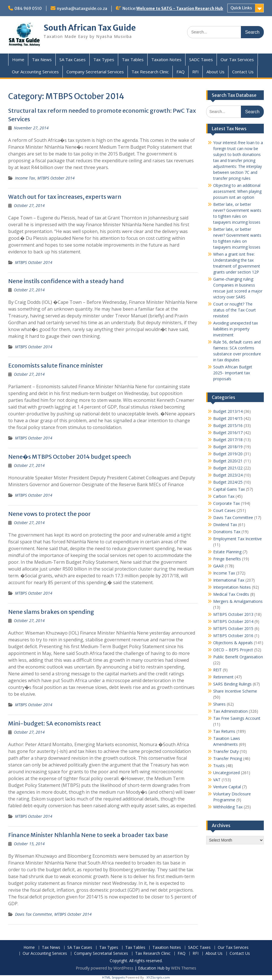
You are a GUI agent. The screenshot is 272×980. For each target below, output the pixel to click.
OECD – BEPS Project (233, 650)
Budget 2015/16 (228, 425)
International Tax (229, 580)
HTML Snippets (113, 977)
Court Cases (224, 510)
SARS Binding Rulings (232, 684)
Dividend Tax (225, 525)
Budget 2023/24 (228, 475)
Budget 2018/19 (228, 447)
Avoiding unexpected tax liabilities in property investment (236, 329)
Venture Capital (227, 787)
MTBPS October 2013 (233, 614)
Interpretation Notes (232, 587)
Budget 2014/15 (228, 418)
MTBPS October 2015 (233, 628)
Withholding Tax (228, 807)
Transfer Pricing (228, 758)
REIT (217, 670)
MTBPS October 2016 (233, 636)
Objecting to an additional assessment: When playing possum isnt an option (237, 191)
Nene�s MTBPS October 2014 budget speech (70, 457)
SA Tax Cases (73, 59)
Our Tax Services (237, 59)
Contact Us (243, 72)
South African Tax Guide (90, 28)
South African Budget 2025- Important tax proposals (233, 373)
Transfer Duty (226, 751)
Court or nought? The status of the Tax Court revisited (235, 310)
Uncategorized (226, 773)
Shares (219, 704)
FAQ (181, 72)
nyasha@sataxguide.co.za (82, 8)
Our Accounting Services (35, 72)
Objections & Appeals (233, 643)
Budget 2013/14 (228, 411)
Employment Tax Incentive (238, 539)
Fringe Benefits (227, 559)
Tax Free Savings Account (237, 718)
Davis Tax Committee (34, 914)
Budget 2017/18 (228, 440)
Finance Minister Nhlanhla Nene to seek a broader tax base (88, 835)
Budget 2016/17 (228, 433)
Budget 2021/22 (228, 468)
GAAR (218, 566)
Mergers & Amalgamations (238, 601)
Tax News (42, 59)
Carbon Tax (224, 496)
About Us (215, 72)
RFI (196, 72)
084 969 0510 (28, 8)
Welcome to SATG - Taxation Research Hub (180, 8)
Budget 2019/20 (228, 454)
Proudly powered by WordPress (105, 968)
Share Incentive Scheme (235, 691)
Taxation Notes (166, 59)
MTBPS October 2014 (56, 178)
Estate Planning (227, 552)
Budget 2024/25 (228, 482)
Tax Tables (133, 59)
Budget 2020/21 (228, 461)
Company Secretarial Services (95, 72)
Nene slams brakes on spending (51, 612)
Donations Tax (227, 532)
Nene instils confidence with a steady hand (66, 281)
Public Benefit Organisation (238, 657)
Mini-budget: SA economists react (55, 723)
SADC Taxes (201, 59)
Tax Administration (230, 711)
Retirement (223, 677)
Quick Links (241, 8)
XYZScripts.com (158, 977)
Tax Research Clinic (150, 72)
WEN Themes (184, 968)
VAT (217, 780)
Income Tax (25, 178)
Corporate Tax (226, 503)
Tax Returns (224, 731)
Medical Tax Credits (231, 594)
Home (18, 59)
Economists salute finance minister (56, 365)
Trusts (219, 766)
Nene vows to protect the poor (49, 514)
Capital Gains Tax (229, 489)
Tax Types (104, 59)
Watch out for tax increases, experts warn (65, 197)
